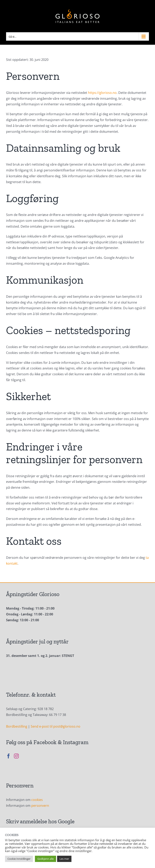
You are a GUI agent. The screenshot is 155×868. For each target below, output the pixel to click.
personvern (40, 806)
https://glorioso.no (102, 93)
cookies (37, 800)
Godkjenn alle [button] (46, 859)
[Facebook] (8, 756)
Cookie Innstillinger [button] (19, 859)
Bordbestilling (17, 726)
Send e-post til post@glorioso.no (56, 726)
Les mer (64, 859)
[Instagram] (16, 756)
